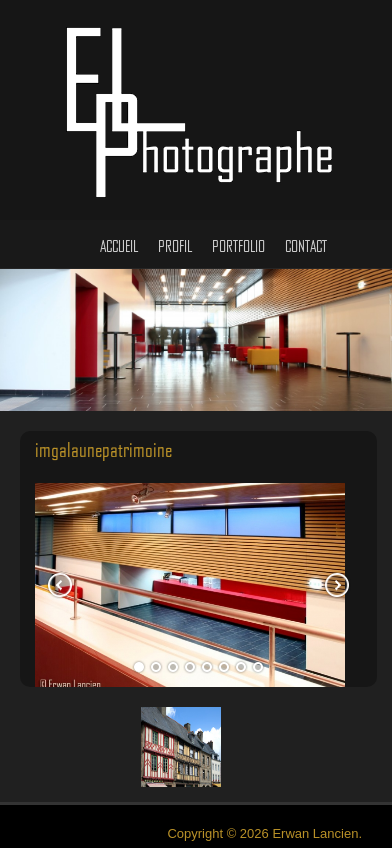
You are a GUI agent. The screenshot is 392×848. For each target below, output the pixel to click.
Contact (306, 230)
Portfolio (238, 230)
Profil (175, 230)
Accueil (119, 230)
